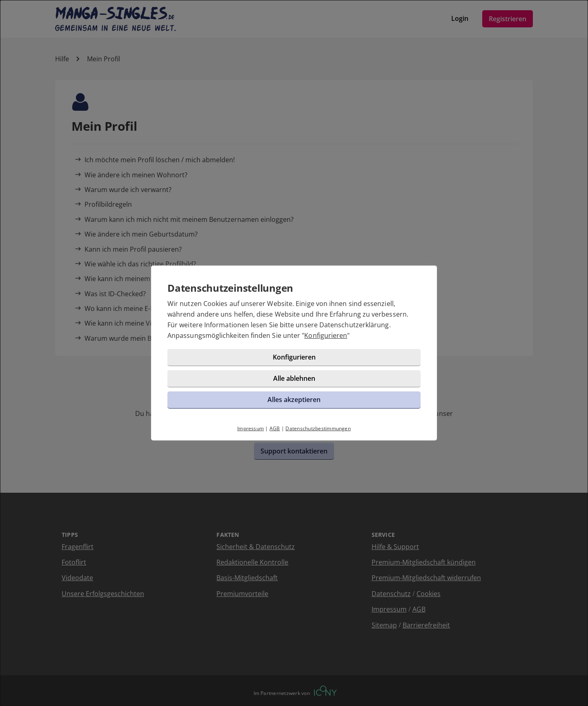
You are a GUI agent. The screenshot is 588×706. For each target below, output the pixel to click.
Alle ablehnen (294, 378)
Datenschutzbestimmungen (318, 428)
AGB (275, 428)
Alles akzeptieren (294, 400)
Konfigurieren (326, 335)
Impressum (251, 428)
